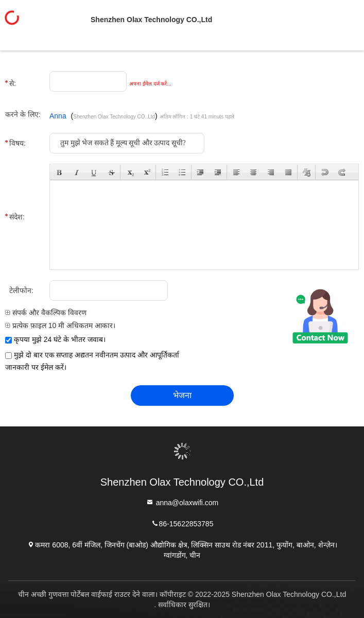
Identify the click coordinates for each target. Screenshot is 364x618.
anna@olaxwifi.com (182, 502)
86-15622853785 (182, 523)
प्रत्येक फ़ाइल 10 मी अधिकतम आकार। (60, 325)
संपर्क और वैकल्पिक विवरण (46, 313)
